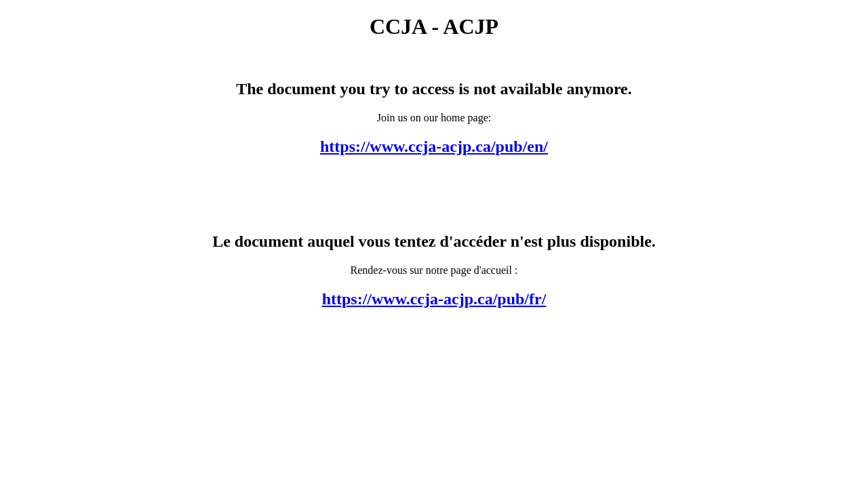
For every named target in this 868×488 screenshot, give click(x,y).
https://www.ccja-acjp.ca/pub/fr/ (434, 299)
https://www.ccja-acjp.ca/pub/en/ (434, 146)
